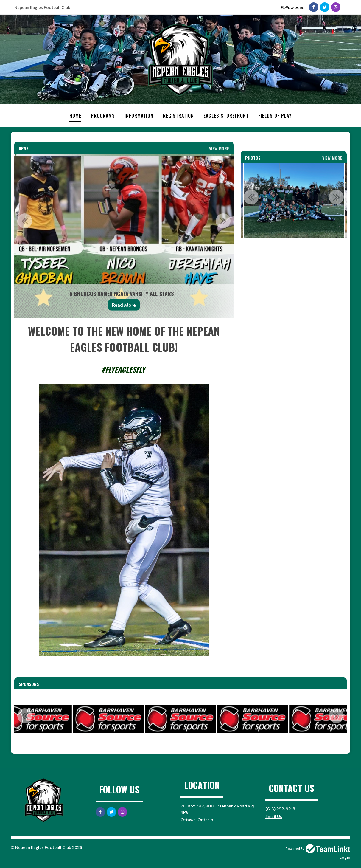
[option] (124, 236)
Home (75, 116)
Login (345, 857)
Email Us (274, 816)
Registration (178, 116)
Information (139, 116)
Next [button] (223, 221)
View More (219, 148)
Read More (124, 305)
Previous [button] (25, 221)
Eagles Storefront (226, 116)
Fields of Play (275, 116)
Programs (103, 116)
